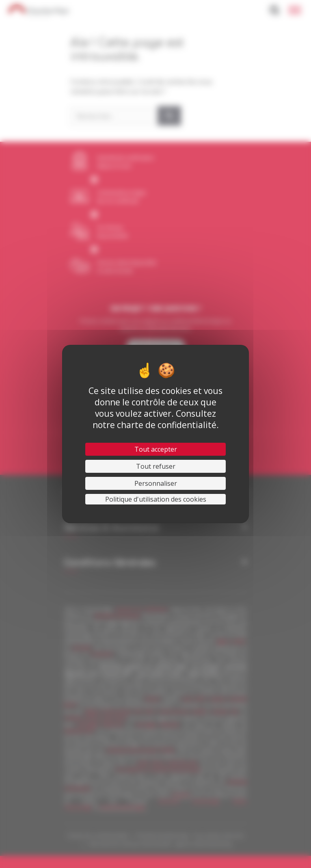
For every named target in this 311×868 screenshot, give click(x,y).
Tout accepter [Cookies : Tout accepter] (156, 449)
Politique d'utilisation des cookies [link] (156, 499)
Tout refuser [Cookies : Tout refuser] (156, 466)
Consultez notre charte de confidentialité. (156, 419)
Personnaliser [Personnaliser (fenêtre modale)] (156, 483)
